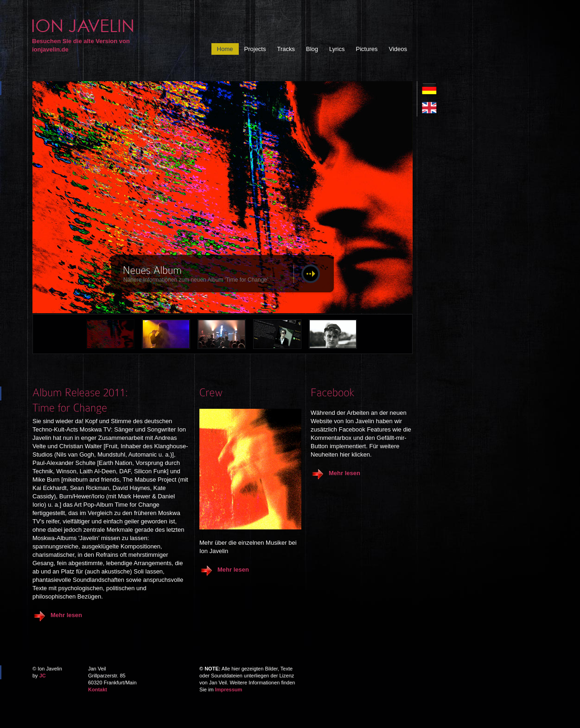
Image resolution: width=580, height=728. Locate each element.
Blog (312, 49)
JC (43, 676)
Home (225, 49)
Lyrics (337, 49)
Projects (255, 49)
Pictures (367, 49)
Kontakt (98, 689)
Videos (398, 49)
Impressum (229, 689)
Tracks (286, 49)
